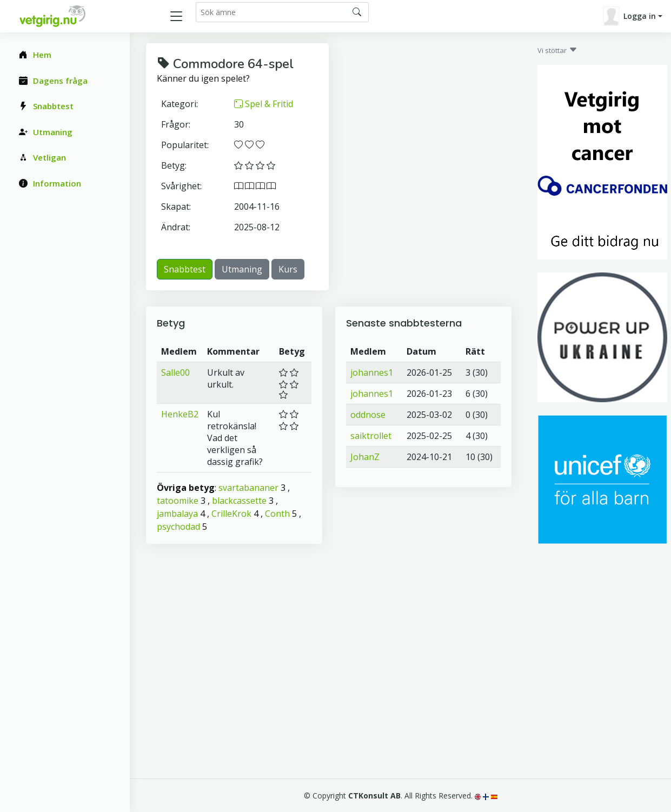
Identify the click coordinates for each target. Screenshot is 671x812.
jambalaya (177, 514)
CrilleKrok (231, 514)
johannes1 (372, 372)
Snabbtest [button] (185, 269)
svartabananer (248, 488)
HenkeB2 (180, 414)
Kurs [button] (288, 269)
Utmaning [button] (242, 269)
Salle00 (175, 372)
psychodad (178, 527)
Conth (277, 514)
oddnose (368, 415)
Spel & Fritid (264, 104)
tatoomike (178, 501)
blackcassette (239, 501)
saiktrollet (371, 436)
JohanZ (365, 457)
